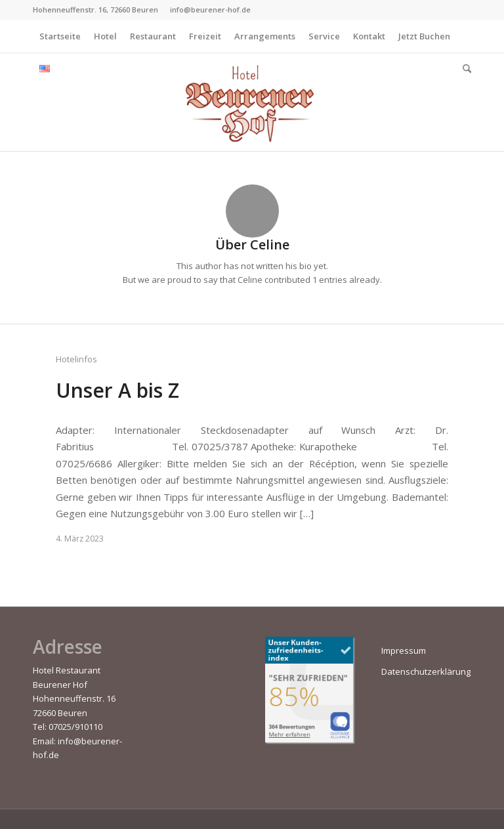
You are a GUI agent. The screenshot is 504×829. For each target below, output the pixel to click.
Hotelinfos (76, 359)
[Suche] (464, 69)
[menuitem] (60, 36)
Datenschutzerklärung (426, 671)
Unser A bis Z (117, 390)
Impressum (404, 650)
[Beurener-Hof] (252, 102)
